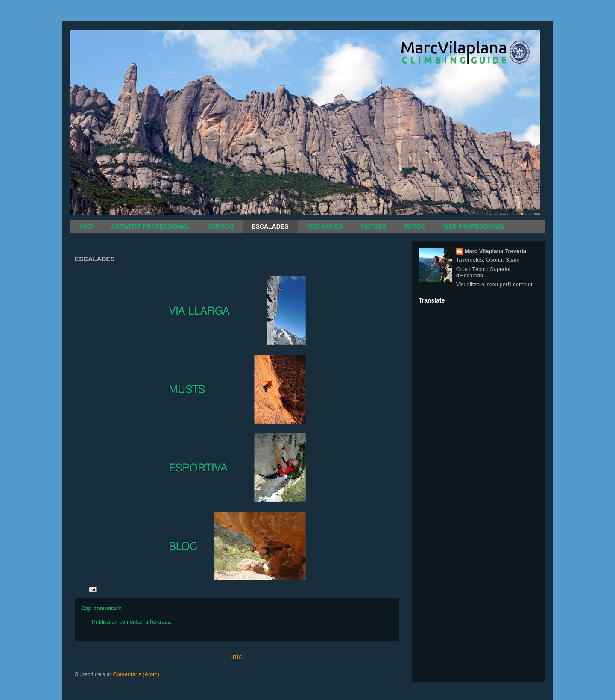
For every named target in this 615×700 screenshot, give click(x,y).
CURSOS (221, 226)
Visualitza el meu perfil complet (494, 284)
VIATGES (373, 226)
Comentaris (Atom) (136, 674)
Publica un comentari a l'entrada (131, 622)
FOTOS (415, 226)
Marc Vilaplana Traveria (495, 251)
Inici (237, 657)
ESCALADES (270, 226)
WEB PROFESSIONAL (474, 226)
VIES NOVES (325, 226)
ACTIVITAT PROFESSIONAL (151, 226)
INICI (86, 226)
